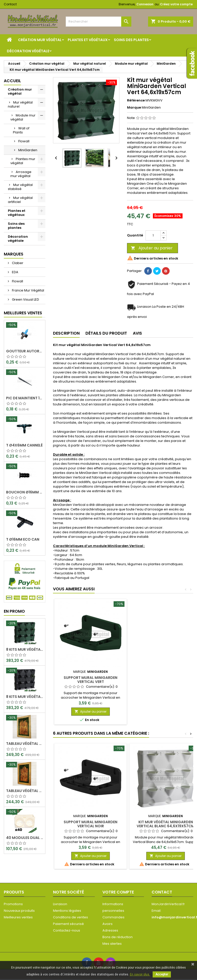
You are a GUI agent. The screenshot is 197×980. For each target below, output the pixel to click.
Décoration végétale (28, 51)
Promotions (13, 904)
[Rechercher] (98, 22)
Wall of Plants (21, 130)
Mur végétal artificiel (20, 200)
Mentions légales (67, 911)
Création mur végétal (40, 40)
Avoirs (108, 924)
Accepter (162, 974)
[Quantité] (153, 235)
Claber (17, 263)
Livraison (60, 904)
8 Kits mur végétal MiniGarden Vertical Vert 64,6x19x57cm (25, 649)
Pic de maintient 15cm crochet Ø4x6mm (25, 398)
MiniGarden (28, 150)
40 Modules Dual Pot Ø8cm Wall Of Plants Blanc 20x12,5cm (25, 838)
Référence (136, 100)
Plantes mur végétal (23, 161)
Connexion (145, 4)
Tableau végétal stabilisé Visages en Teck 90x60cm (25, 744)
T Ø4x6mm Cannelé (24, 445)
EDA (15, 272)
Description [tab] (66, 333)
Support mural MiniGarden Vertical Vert (91, 680)
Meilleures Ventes (23, 313)
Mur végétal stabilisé (20, 187)
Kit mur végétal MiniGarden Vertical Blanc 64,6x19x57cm (166, 824)
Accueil (12, 81)
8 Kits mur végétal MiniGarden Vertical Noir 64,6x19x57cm (25, 697)
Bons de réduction (118, 937)
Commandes (113, 917)
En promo (14, 611)
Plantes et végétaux (88, 40)
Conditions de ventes (70, 917)
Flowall (24, 141)
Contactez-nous (67, 930)
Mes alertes (112, 944)
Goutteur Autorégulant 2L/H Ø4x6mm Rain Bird (25, 351)
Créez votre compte (176, 4)
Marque (134, 108)
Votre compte (118, 892)
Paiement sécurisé (68, 924)
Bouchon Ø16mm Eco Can (25, 492)
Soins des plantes (131, 40)
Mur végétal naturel (20, 104)
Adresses (110, 930)
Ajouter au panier (152, 248)
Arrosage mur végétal (21, 174)
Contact (10, 4)
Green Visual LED (25, 299)
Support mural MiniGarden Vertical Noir (91, 824)
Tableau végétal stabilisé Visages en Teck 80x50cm (25, 791)
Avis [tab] (137, 333)
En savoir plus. (140, 974)
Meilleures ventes (18, 917)
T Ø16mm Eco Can (23, 539)
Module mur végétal (23, 117)
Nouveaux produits (19, 911)
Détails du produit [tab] (106, 333)
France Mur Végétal (28, 290)
